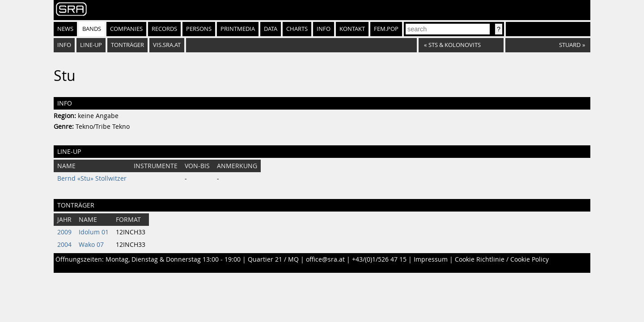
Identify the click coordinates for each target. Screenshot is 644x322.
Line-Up (91, 45)
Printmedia (238, 29)
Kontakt (352, 29)
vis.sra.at (167, 45)
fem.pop (386, 29)
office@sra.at (325, 259)
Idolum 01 (94, 232)
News (65, 29)
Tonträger (127, 45)
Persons (199, 29)
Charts (297, 29)
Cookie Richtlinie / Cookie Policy (502, 259)
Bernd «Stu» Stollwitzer (92, 178)
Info (324, 29)
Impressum (431, 259)
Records (164, 29)
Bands (92, 29)
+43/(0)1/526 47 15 (379, 259)
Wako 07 (91, 245)
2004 (64, 245)
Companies (126, 29)
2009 (64, 232)
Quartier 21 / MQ (273, 259)
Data (271, 29)
